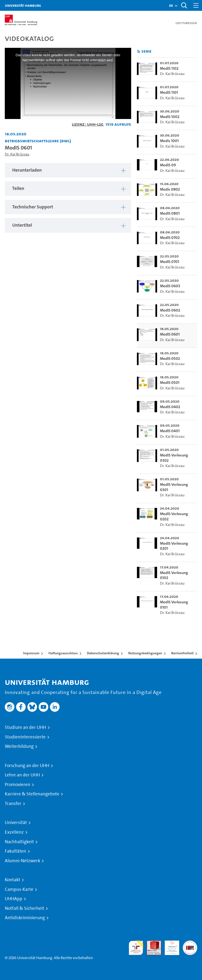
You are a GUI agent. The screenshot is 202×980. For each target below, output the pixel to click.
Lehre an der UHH (22, 775)
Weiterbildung (19, 746)
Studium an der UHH (25, 727)
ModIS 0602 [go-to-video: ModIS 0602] (170, 310)
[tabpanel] (68, 170)
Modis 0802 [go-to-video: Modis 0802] (170, 189)
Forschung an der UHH (27, 766)
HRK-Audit (169, 946)
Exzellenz (14, 832)
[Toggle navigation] (196, 5)
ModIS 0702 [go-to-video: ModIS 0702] (170, 238)
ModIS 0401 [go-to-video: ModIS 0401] (170, 431)
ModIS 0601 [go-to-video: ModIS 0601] (170, 334)
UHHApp (14, 899)
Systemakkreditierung (190, 943)
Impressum (31, 653)
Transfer (13, 804)
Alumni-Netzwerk (22, 861)
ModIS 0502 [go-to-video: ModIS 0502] (170, 359)
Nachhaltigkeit (19, 842)
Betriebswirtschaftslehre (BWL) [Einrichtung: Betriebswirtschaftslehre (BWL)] (38, 141)
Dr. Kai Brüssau (17, 154)
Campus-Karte (19, 889)
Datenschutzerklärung (103, 653)
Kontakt (12, 880)
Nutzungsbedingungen (145, 653)
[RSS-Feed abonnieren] (139, 52)
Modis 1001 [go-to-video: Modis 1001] (169, 141)
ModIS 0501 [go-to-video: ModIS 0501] (170, 383)
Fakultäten (15, 851)
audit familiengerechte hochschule (136, 948)
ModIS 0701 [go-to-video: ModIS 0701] (170, 262)
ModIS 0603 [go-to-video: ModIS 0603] (170, 286)
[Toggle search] (184, 5)
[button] (171, 6)
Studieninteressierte (25, 737)
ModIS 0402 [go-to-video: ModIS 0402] (170, 407)
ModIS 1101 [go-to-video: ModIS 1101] (169, 92)
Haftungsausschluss (63, 653)
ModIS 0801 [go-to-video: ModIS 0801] (170, 213)
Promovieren (18, 785)
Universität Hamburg (23, 5)
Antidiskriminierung (25, 918)
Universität (16, 823)
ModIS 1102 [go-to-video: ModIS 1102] (169, 68)
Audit (151, 943)
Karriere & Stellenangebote (32, 794)
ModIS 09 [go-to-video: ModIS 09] (168, 165)
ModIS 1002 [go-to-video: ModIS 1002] (170, 117)
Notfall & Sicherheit (24, 908)
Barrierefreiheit (182, 653)
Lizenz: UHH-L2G (88, 124)
